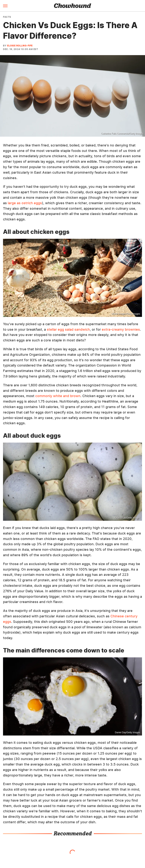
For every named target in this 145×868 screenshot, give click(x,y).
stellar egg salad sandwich (68, 329)
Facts (7, 17)
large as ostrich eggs (24, 203)
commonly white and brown (58, 396)
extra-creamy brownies (121, 329)
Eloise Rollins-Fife (20, 46)
